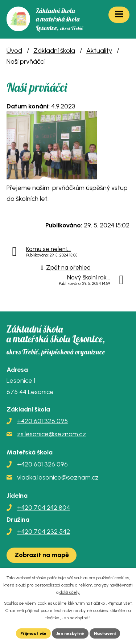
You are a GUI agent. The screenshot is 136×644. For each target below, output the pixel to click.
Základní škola (54, 51)
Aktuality (99, 51)
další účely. (70, 592)
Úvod (14, 51)
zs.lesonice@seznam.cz (51, 434)
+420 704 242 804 (44, 508)
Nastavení (105, 633)
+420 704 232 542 (44, 532)
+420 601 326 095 (42, 421)
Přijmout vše (33, 633)
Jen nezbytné (70, 633)
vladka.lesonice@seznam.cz (58, 477)
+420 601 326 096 (42, 464)
